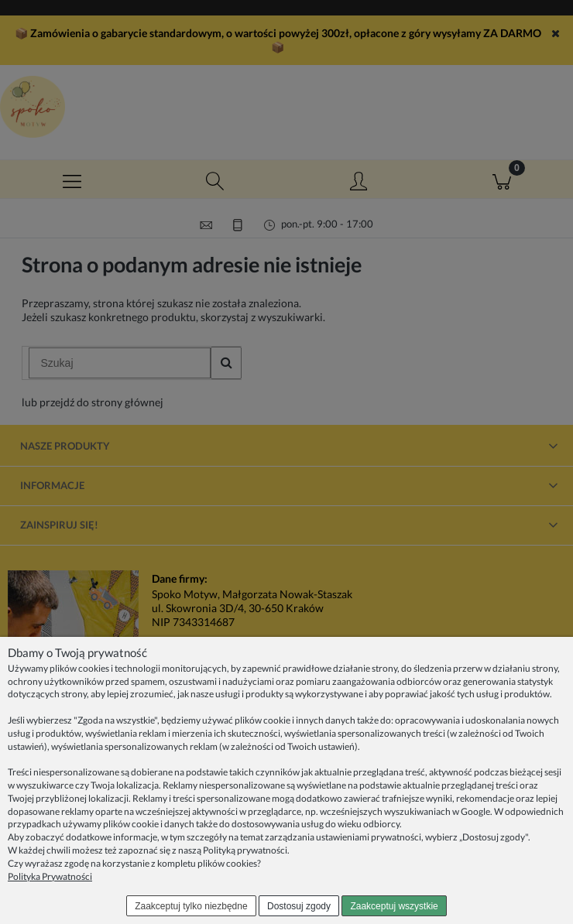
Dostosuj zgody (299, 906)
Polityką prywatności (245, 850)
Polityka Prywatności (50, 876)
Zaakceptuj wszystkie (394, 906)
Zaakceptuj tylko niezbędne (191, 906)
